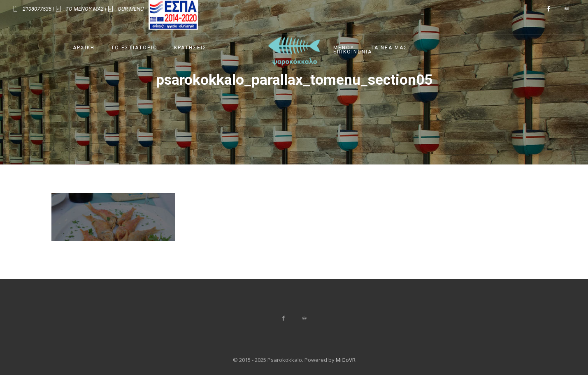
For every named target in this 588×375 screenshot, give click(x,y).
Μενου (344, 48)
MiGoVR (346, 360)
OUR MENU (131, 9)
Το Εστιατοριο (134, 48)
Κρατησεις (191, 48)
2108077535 (37, 9)
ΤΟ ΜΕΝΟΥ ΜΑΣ (85, 9)
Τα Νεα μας (389, 48)
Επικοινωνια (353, 52)
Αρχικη (84, 48)
